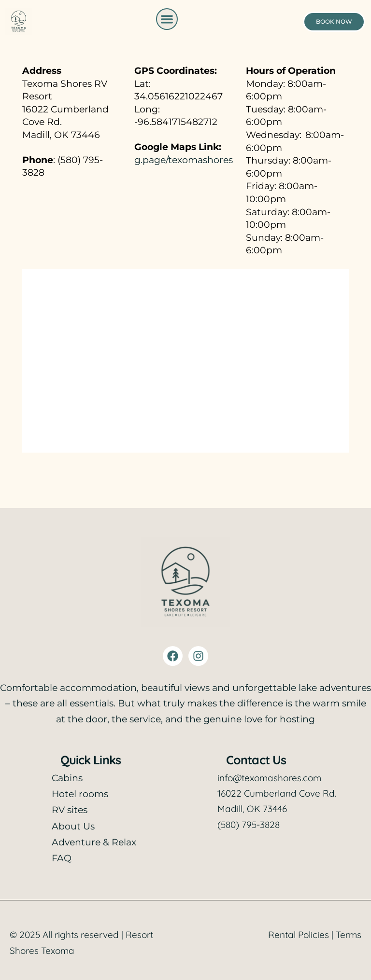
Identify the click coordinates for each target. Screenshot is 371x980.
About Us (73, 826)
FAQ (62, 858)
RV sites (70, 810)
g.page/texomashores (184, 160)
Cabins (67, 778)
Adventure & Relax (94, 842)
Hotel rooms (80, 794)
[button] (167, 19)
